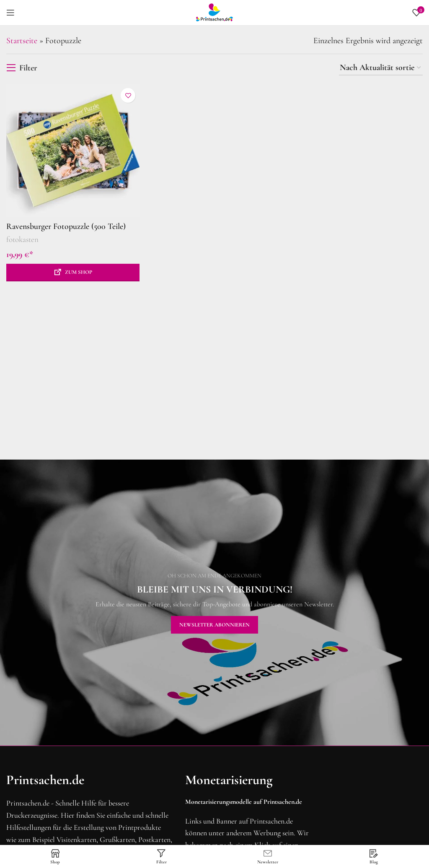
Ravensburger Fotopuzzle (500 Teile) (66, 226)
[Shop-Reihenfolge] (381, 68)
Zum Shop (79, 272)
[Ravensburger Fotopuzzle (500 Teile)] (73, 151)
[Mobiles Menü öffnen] (10, 13)
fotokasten (22, 239)
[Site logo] (214, 12)
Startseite (22, 41)
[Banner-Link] (214, 603)
